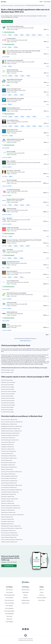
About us (42, 590)
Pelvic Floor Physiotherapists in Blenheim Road (11, 508)
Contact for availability (25, 158)
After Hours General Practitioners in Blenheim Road (12, 422)
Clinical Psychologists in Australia (7, 5)
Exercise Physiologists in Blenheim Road (9, 476)
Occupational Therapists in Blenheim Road (10, 492)
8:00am (16, 246)
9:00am (10, 126)
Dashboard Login (25, 600)
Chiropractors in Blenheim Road (8, 449)
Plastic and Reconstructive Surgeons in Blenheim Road (12, 515)
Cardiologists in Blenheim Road (8, 447)
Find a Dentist (9, 592)
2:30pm (16, 95)
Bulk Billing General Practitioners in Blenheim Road (12, 426)
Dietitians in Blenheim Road (7, 469)
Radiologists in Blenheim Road (7, 524)
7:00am (10, 246)
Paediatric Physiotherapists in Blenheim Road (10, 506)
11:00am (11, 136)
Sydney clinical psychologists (7, 380)
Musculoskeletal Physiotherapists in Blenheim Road (12, 485)
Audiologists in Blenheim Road (7, 445)
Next (47, 335)
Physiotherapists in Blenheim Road (8, 512)
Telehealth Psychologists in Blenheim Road (10, 435)
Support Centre (26, 603)
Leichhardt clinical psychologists (8, 387)
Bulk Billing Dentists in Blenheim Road (9, 424)
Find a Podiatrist (9, 598)
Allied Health (26, 592)
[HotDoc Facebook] (23, 629)
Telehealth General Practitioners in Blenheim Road (11, 431)
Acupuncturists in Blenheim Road (8, 442)
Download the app (9, 566)
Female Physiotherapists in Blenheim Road (10, 440)
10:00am (10, 76)
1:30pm (10, 95)
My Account (9, 616)
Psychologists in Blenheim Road (8, 522)
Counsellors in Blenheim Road (7, 454)
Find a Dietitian (9, 606)
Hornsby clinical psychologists (7, 396)
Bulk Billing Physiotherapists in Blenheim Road (11, 429)
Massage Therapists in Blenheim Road (9, 483)
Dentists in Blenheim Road (7, 460)
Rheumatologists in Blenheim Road (8, 531)
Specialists (25, 598)
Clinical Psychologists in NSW (19, 5)
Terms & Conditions (42, 598)
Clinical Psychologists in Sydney (8, 370)
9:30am (10, 205)
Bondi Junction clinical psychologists (9, 392)
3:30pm (22, 95)
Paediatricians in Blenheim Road (8, 503)
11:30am (16, 35)
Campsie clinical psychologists (7, 410)
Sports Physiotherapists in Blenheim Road (10, 535)
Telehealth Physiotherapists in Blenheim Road (10, 433)
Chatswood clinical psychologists (8, 394)
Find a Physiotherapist (9, 595)
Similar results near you (25, 341)
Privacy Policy (42, 600)
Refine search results (7, 21)
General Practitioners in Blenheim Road (9, 481)
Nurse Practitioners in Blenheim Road (9, 488)
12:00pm (10, 117)
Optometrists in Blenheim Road (8, 497)
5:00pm (34, 117)
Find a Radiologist (9, 614)
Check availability (25, 57)
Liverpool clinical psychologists (7, 407)
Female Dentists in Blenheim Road (8, 438)
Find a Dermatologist (9, 611)
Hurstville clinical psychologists (7, 412)
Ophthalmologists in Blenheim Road (8, 494)
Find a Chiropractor (9, 600)
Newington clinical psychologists (8, 398)
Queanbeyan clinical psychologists (8, 382)
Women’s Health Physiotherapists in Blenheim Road (12, 540)
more (47, 35)
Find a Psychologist (9, 603)
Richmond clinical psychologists (8, 389)
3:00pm (34, 35)
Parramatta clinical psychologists (8, 401)
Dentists (26, 595)
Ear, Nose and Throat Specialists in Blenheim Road (11, 472)
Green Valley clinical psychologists (8, 405)
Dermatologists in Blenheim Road (8, 465)
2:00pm (28, 35)
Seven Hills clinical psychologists (8, 403)
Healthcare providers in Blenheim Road (9, 542)
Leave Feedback (9, 622)
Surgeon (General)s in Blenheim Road (9, 537)
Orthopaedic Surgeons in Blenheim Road (9, 499)
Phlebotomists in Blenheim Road (8, 510)
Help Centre (9, 619)
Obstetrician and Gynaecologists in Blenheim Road (11, 490)
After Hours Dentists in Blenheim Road (9, 420)
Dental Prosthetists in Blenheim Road (9, 458)
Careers (42, 592)
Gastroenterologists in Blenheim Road (9, 479)
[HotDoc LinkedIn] (25, 629)
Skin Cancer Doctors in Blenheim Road (9, 533)
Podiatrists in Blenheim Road (7, 517)
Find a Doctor (9, 590)
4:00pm (40, 35)
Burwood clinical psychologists (7, 385)
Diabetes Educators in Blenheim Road (9, 467)
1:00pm (22, 35)
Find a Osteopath (9, 608)
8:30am (10, 35)
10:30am (16, 47)
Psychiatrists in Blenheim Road (7, 519)
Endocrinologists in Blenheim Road (8, 474)
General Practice (26, 590)
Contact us (42, 595)
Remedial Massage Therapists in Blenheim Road (11, 526)
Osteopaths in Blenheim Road (7, 501)
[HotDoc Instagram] (28, 629)
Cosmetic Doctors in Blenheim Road (9, 451)
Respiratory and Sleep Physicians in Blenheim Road (12, 528)
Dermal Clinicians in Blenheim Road (8, 463)
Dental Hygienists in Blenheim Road (8, 456)
